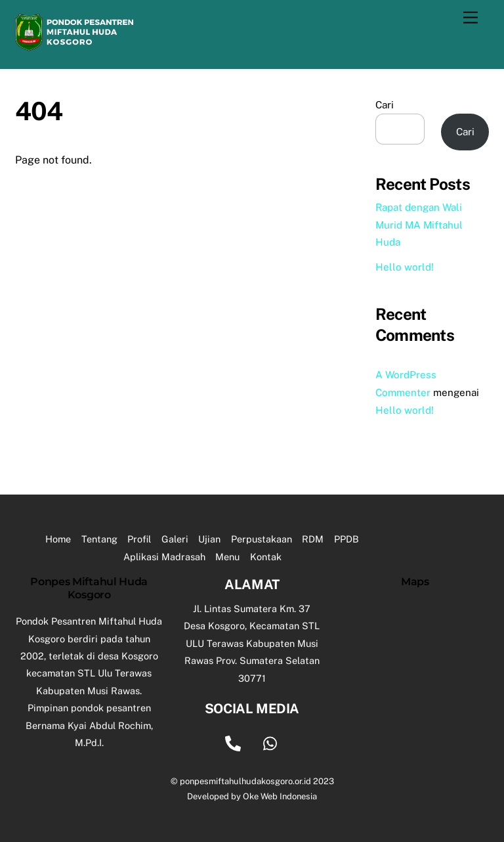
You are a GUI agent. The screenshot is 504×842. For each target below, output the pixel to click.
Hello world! (405, 267)
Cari (385, 105)
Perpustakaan (262, 539)
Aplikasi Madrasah (164, 557)
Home (58, 539)
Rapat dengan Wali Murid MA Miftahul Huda (419, 225)
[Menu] (471, 18)
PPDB (346, 539)
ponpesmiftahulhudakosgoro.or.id (245, 781)
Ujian (209, 539)
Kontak (266, 557)
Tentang (99, 539)
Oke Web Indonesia (280, 796)
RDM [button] (313, 539)
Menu (227, 557)
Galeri (175, 539)
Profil (139, 539)
